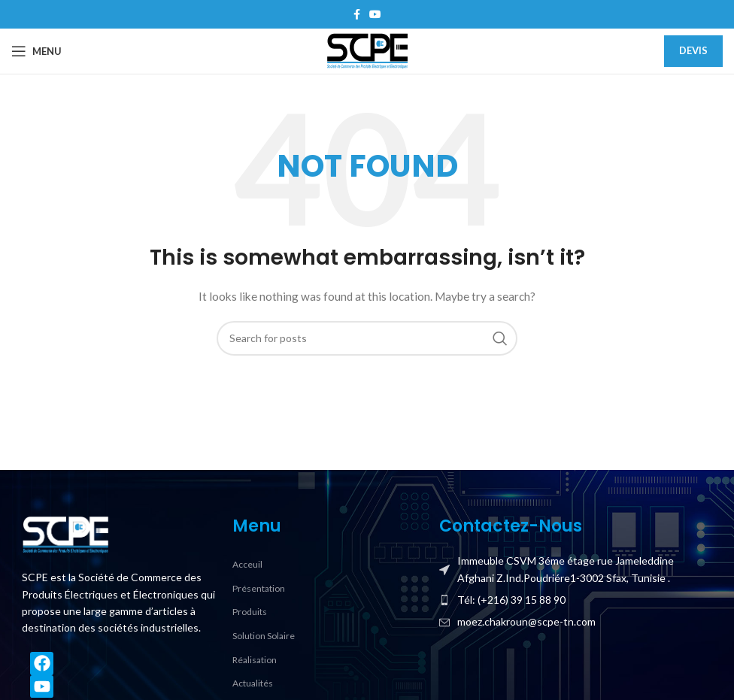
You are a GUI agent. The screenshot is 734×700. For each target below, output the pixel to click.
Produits (250, 612)
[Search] (367, 338)
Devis (693, 50)
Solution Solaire (264, 636)
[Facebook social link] (357, 14)
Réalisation (255, 660)
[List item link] (576, 600)
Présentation (259, 588)
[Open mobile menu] (36, 51)
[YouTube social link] (375, 14)
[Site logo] (367, 50)
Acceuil (247, 564)
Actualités (253, 683)
